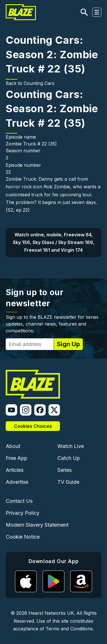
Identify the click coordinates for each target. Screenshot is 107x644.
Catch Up (69, 458)
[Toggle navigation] (97, 12)
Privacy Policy (23, 513)
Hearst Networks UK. (52, 613)
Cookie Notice (23, 537)
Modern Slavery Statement (37, 525)
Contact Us (19, 501)
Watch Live (71, 446)
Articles (15, 470)
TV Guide (68, 482)
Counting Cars (39, 83)
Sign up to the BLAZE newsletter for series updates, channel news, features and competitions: (52, 324)
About (13, 446)
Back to (15, 83)
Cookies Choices (33, 426)
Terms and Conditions (69, 629)
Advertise (17, 482)
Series (64, 470)
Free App (17, 458)
